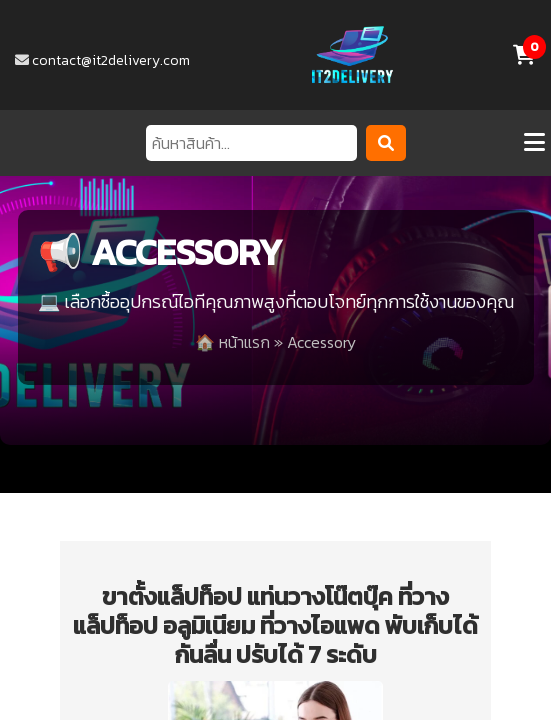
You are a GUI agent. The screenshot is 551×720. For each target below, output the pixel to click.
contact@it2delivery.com (111, 60)
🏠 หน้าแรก (232, 342)
